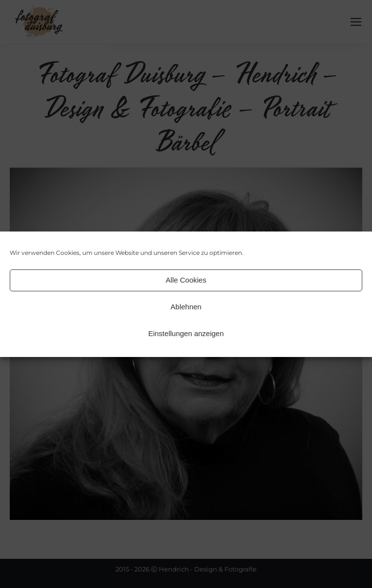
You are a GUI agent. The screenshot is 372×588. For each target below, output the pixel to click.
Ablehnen (186, 307)
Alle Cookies (186, 280)
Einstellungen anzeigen (186, 333)
